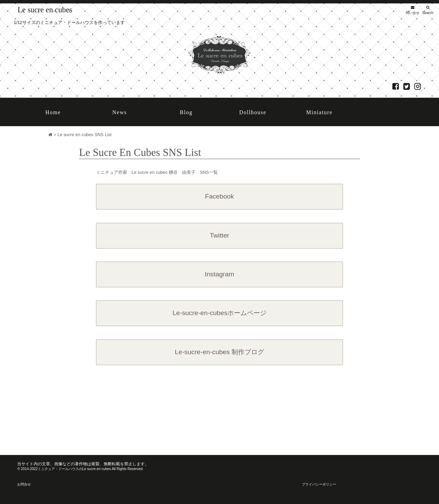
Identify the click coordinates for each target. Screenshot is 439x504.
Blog (186, 112)
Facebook (219, 196)
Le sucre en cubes (45, 10)
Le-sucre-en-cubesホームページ (219, 313)
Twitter (220, 235)
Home (53, 112)
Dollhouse (253, 112)
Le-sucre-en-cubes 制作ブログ (219, 352)
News (120, 112)
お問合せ (24, 484)
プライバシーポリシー (319, 484)
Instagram (219, 274)
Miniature (319, 112)
